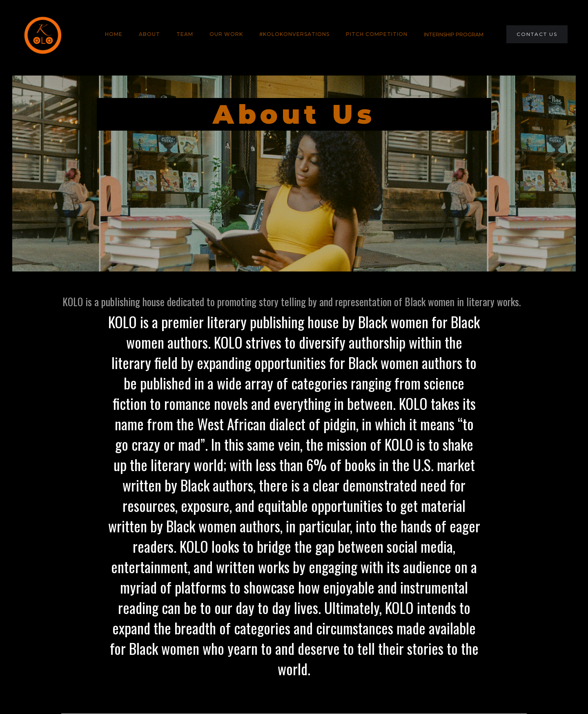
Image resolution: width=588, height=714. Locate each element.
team (185, 34)
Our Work (226, 34)
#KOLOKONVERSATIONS (294, 34)
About (149, 34)
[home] (42, 34)
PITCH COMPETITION (377, 34)
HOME (114, 34)
